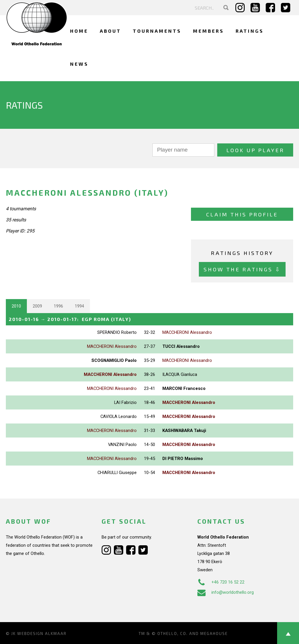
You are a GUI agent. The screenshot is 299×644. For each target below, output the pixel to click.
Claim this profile (242, 214)
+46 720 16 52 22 (221, 582)
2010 (16, 306)
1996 (58, 306)
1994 (79, 306)
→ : (70, 319)
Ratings (250, 31)
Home (79, 31)
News (79, 64)
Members (208, 31)
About (111, 31)
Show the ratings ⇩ (242, 269)
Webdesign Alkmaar (42, 633)
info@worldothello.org (226, 592)
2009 (37, 306)
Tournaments (157, 31)
